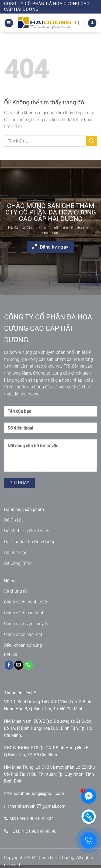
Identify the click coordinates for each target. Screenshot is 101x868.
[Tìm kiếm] (77, 23)
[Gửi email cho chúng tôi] (19, 665)
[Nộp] (92, 141)
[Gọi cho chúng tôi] (28, 665)
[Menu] (9, 23)
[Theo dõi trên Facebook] (9, 665)
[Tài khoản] (92, 23)
